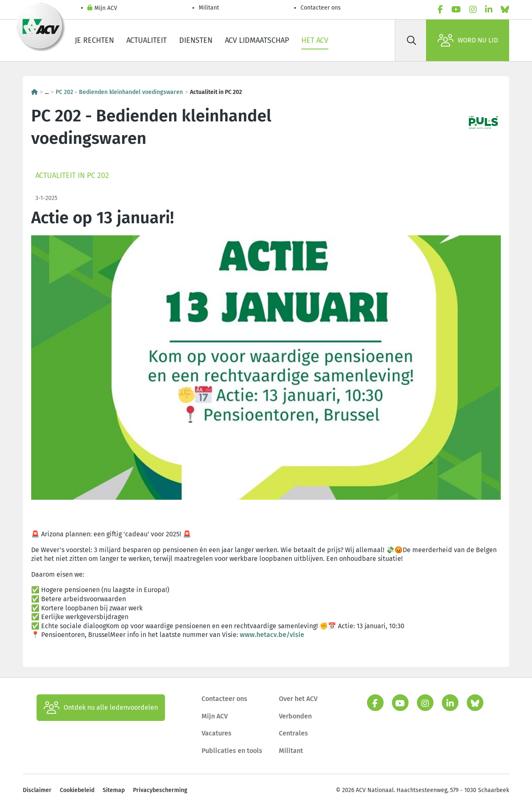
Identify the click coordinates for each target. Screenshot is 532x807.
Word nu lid (468, 40)
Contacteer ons (321, 8)
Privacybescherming (160, 790)
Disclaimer (37, 790)
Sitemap (114, 790)
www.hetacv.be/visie (272, 635)
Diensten (196, 40)
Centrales (293, 733)
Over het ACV (298, 699)
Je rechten (94, 40)
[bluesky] (505, 10)
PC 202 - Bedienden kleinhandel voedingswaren (119, 92)
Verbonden (295, 716)
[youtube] (456, 10)
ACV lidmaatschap (257, 40)
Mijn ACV (102, 9)
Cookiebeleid (77, 790)
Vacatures (217, 733)
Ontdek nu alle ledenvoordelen (101, 708)
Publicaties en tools (232, 751)
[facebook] (440, 10)
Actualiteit (147, 40)
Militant (209, 8)
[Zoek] (411, 40)
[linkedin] (489, 10)
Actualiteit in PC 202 (72, 175)
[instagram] (473, 10)
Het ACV (315, 40)
